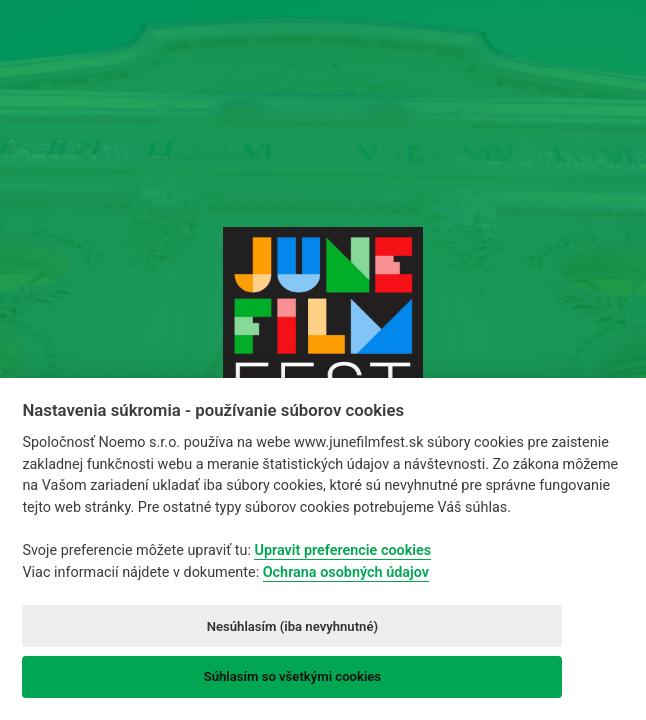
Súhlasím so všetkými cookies (292, 676)
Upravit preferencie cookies (342, 550)
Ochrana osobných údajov (346, 572)
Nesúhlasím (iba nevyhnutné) (292, 626)
